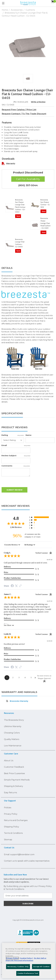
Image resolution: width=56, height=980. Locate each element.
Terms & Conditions (13, 833)
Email (16, 445)
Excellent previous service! (14, 644)
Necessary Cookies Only (18, 967)
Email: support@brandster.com (19, 854)
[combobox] (12, 545)
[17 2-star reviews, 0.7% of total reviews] (41, 525)
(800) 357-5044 (28, 185)
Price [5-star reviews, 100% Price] (6, 572)
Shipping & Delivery (14, 786)
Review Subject (16, 456)
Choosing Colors (12, 733)
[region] (29, 961)
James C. (28, 594)
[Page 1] (7, 678)
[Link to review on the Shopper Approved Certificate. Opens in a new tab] (20, 586)
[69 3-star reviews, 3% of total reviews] (41, 523)
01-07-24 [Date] (49, 560)
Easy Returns (10, 792)
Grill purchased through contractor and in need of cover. (26, 563)
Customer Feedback (14, 767)
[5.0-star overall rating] (28, 556)
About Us (9, 760)
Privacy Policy (11, 814)
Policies (8, 808)
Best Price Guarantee (14, 773)
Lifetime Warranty (13, 726)
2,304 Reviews (16, 527)
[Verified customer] (44, 553)
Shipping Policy (12, 827)
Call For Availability (28, 179)
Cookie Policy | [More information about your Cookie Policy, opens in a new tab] (27, 958)
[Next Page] (35, 678)
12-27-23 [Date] (49, 601)
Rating (13, 435)
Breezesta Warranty (17, 701)
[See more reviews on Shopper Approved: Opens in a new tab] (44, 677)
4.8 (16, 518)
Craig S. (28, 553)
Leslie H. (28, 634)
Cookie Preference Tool (28, 973)
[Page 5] (31, 678)
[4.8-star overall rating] (16, 523)
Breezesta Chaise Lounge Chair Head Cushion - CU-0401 (46, 223)
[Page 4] (25, 678)
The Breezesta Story (14, 720)
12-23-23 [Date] (49, 641)
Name (28, 435)
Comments (16, 466)
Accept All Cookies (41, 967)
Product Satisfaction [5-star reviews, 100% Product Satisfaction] (12, 578)
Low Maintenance (13, 746)
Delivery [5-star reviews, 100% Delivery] (7, 567)
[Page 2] (13, 678)
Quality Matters (12, 739)
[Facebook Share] (12, 586)
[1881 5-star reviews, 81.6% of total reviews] (41, 517)
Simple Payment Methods (17, 780)
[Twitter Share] (16, 586)
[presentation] (20, 482)
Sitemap (8, 840)
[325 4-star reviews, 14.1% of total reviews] (41, 520)
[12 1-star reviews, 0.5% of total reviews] (41, 528)
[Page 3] (19, 678)
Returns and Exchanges (16, 820)
